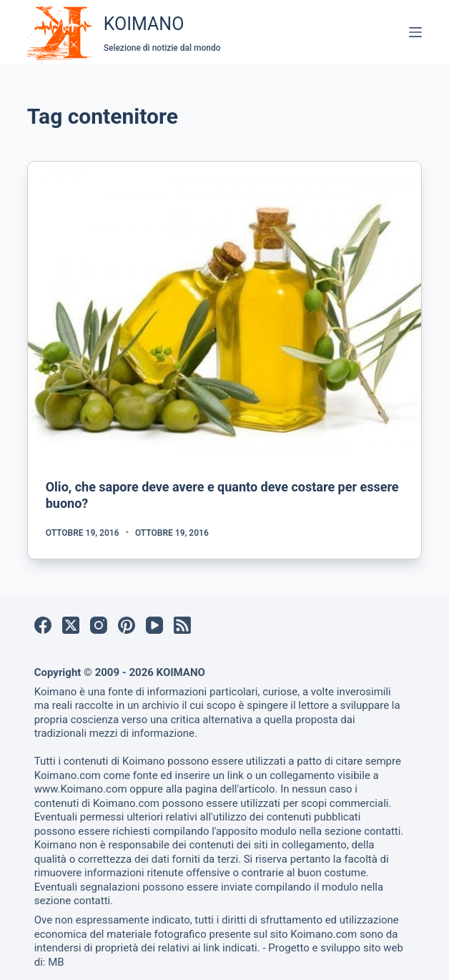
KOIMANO (144, 24)
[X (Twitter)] (71, 625)
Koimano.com (68, 775)
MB (56, 962)
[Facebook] (43, 625)
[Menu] (415, 32)
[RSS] (182, 625)
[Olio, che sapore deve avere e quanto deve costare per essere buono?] (225, 309)
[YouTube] (154, 625)
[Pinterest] (127, 625)
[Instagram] (99, 625)
